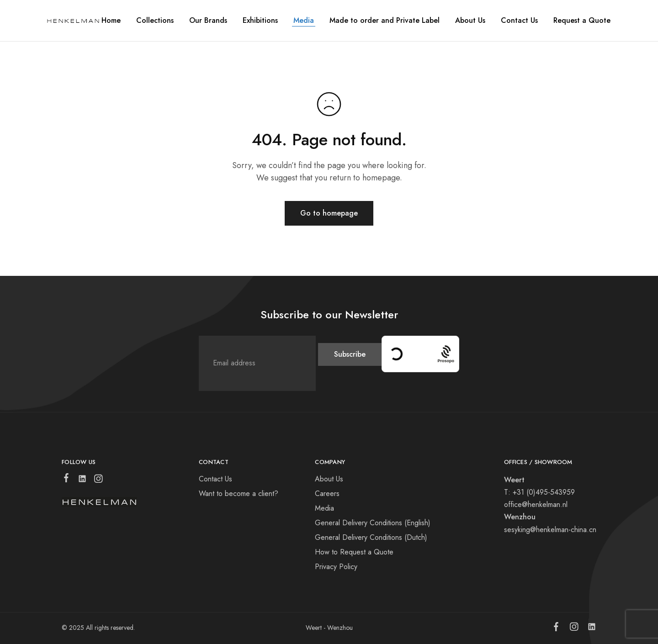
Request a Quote (582, 21)
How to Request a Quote (354, 552)
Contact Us (519, 21)
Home (111, 21)
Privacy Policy (336, 567)
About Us (329, 479)
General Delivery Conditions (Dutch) (371, 537)
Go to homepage (329, 213)
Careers (327, 494)
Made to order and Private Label (385, 21)
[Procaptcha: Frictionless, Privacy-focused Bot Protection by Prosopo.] (446, 354)
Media (304, 21)
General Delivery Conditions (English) (373, 523)
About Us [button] (470, 21)
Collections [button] (155, 21)
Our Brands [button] (208, 21)
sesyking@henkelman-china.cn (550, 530)
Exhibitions (260, 21)
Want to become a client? (239, 494)
